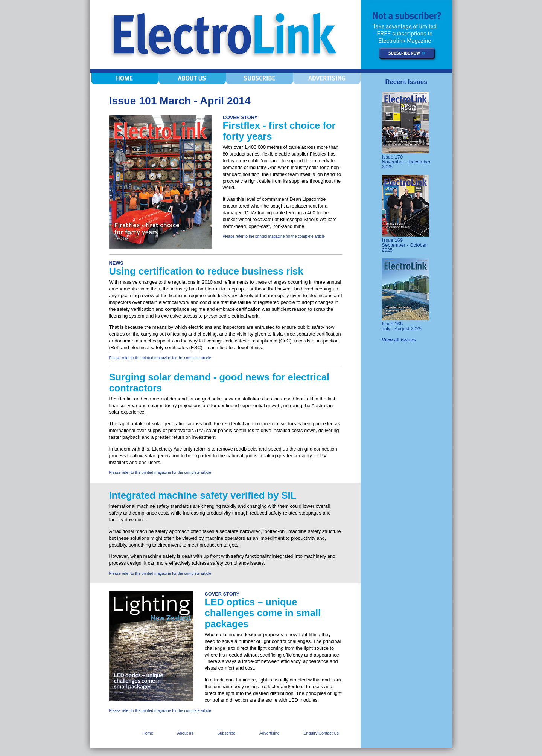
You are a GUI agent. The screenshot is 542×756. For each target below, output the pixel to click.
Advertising (269, 733)
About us (185, 733)
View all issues (399, 340)
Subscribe (226, 733)
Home (148, 733)
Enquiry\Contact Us (321, 733)
